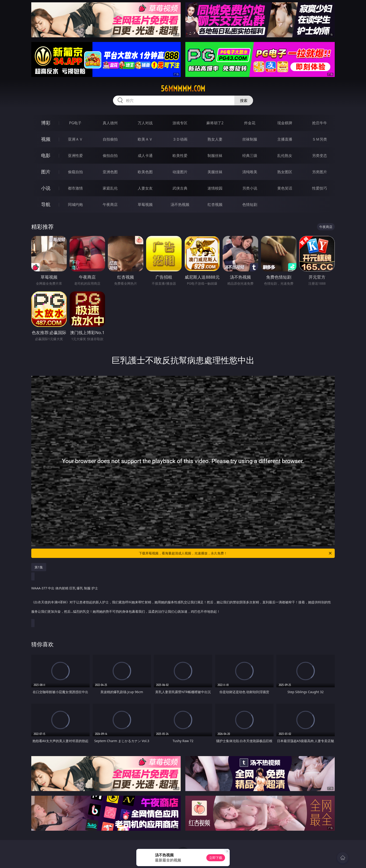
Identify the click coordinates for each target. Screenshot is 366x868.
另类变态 (320, 156)
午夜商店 (110, 204)
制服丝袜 (215, 156)
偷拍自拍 (110, 156)
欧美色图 (145, 172)
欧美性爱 (180, 156)
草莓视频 (145, 204)
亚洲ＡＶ (75, 139)
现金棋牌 (285, 123)
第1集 (39, 567)
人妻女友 (145, 188)
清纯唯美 (250, 172)
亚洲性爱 (75, 156)
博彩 (46, 123)
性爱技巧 (320, 188)
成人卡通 (145, 156)
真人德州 (110, 123)
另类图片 (320, 172)
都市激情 (75, 188)
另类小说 (250, 188)
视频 (46, 139)
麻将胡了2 (215, 123)
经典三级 (250, 156)
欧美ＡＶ (145, 139)
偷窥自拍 (75, 172)
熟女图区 (285, 172)
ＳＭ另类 (320, 139)
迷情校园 (215, 188)
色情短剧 (250, 204)
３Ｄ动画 (180, 139)
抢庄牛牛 (320, 123)
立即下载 (216, 858)
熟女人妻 (215, 139)
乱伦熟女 (285, 156)
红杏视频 (215, 204)
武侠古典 (180, 188)
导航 (46, 204)
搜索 (244, 100)
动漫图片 (180, 172)
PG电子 (75, 123)
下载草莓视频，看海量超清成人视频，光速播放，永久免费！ (236, 553)
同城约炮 (75, 204)
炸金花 (250, 123)
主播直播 (285, 139)
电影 (46, 155)
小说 (46, 188)
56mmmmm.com (183, 89)
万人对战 (145, 123)
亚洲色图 (110, 172)
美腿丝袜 (215, 172)
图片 (46, 172)
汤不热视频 (180, 204)
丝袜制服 (250, 139)
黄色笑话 (285, 188)
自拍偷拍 (110, 139)
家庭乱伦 (110, 188)
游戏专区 (180, 123)
